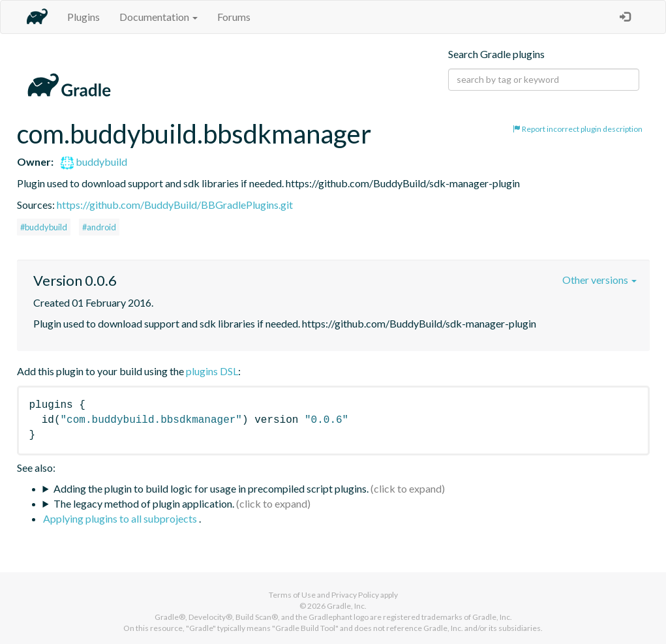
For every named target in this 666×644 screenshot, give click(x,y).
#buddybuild (44, 227)
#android (99, 227)
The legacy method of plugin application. (144, 503)
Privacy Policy (355, 595)
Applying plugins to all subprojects (121, 518)
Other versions (599, 280)
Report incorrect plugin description (578, 129)
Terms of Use (292, 595)
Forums (234, 17)
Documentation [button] (159, 17)
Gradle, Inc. (347, 606)
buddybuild (94, 161)
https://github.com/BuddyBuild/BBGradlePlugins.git (175, 205)
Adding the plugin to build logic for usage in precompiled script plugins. (211, 488)
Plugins (83, 17)
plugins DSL (212, 371)
